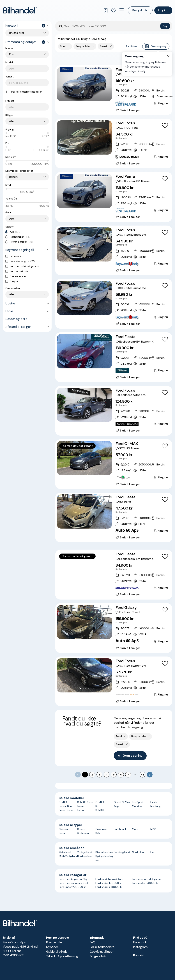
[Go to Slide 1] (79, 97)
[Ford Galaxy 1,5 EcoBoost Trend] (114, 628)
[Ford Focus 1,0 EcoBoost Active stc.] (114, 411)
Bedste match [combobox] (152, 58)
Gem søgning (156, 46)
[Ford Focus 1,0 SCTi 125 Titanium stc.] (114, 681)
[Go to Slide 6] (90, 582)
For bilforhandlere (102, 947)
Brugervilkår (98, 956)
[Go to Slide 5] (90, 97)
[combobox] (29, 54)
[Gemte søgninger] (106, 10)
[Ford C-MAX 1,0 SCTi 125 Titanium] (114, 464)
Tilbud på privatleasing (62, 956)
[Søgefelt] (111, 26)
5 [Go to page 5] (114, 775)
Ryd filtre (131, 46)
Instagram (140, 947)
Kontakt (139, 955)
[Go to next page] (150, 775)
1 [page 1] (85, 775)
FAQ (92, 942)
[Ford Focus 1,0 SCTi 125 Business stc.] (114, 250)
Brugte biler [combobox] (17, 33)
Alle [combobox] (11, 121)
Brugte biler (54, 942)
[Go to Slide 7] (92, 582)
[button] (84, 84)
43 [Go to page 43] (142, 775)
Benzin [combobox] (13, 177)
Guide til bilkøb (57, 952)
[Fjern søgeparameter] (93, 46)
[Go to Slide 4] (87, 97)
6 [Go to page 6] (121, 775)
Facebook (140, 942)
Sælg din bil (140, 10)
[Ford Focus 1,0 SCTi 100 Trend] (114, 144)
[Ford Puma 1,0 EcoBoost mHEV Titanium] (114, 197)
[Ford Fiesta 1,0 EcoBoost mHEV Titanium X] (114, 357)
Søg (165, 26)
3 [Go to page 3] (99, 775)
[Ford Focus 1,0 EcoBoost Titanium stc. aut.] (114, 90)
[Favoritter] (114, 10)
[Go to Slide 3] (84, 97)
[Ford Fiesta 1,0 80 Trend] (114, 517)
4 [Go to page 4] (107, 775)
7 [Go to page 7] (128, 775)
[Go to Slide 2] (82, 97)
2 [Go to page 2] (92, 775)
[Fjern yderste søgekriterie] (69, 46)
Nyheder (52, 947)
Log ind (163, 10)
